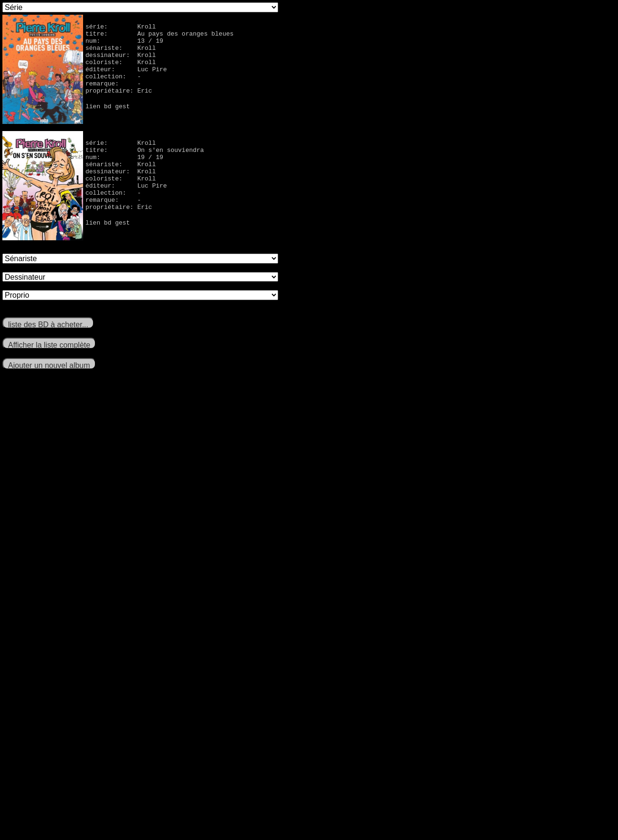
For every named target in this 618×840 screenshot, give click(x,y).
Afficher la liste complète (49, 345)
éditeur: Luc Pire (126, 79)
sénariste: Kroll (121, 53)
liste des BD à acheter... (48, 325)
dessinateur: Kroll (121, 62)
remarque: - (113, 96)
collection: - (113, 87)
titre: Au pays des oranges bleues (159, 36)
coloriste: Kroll (121, 70)
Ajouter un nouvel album (49, 365)
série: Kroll (121, 28)
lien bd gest (108, 122)
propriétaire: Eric (119, 104)
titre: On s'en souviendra (145, 152)
